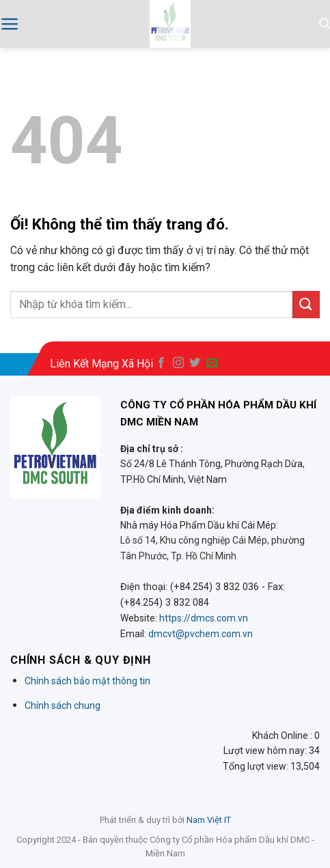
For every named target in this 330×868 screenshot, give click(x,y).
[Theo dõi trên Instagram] (178, 363)
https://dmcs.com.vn (204, 618)
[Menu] (10, 24)
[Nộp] (306, 304)
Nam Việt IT (209, 820)
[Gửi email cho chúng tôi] (212, 363)
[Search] (325, 24)
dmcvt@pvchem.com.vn (201, 634)
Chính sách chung (63, 705)
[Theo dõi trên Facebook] (161, 363)
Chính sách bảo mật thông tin (87, 681)
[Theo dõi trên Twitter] (195, 363)
